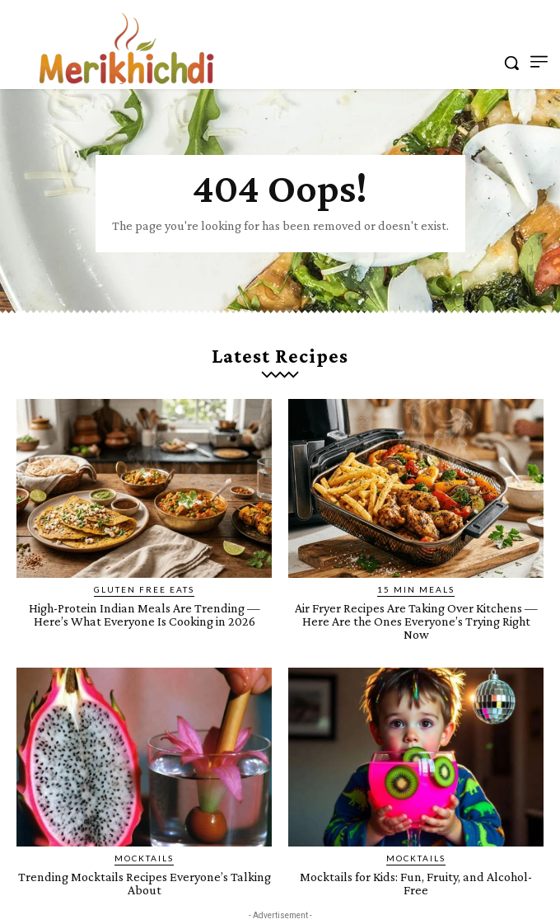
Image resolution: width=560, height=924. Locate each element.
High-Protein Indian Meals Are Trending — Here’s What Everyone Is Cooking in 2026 (145, 614)
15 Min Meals (416, 589)
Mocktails (144, 858)
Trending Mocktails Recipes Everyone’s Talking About (145, 883)
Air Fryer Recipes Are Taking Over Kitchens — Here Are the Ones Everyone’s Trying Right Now (416, 621)
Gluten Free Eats (144, 589)
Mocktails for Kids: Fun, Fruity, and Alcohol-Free (416, 883)
